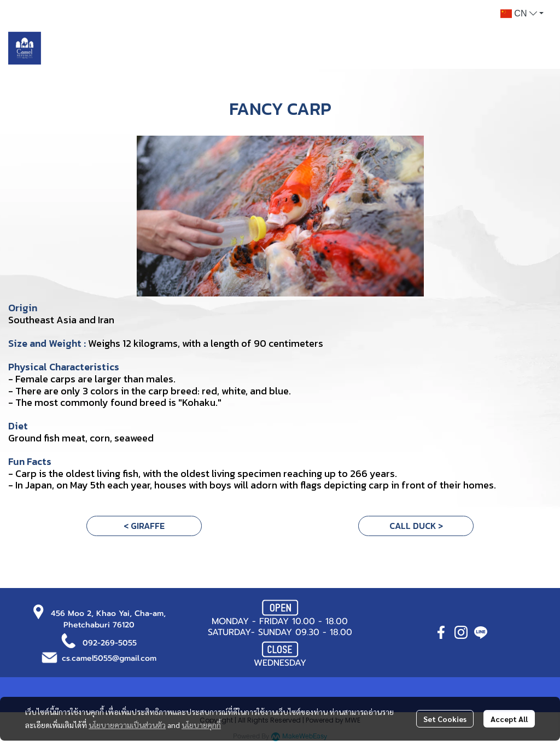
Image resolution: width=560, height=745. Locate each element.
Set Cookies (445, 719)
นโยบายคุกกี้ (201, 725)
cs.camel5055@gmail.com (109, 658)
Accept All (509, 719)
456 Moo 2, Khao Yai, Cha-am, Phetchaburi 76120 (108, 619)
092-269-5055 (110, 643)
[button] (522, 14)
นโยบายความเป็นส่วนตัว (127, 725)
